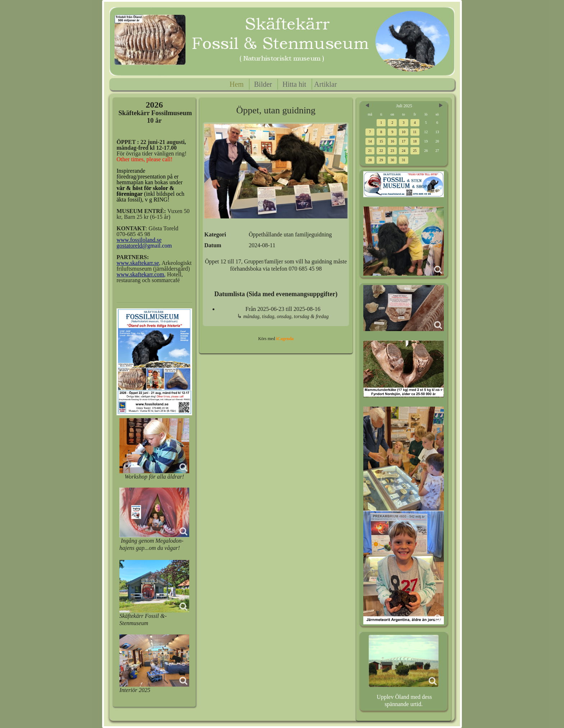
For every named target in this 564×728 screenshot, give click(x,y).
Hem (236, 84)
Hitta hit (294, 84)
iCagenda (285, 339)
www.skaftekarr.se (138, 263)
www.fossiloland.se (139, 240)
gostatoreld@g (133, 246)
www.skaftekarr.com (140, 274)
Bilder (263, 84)
